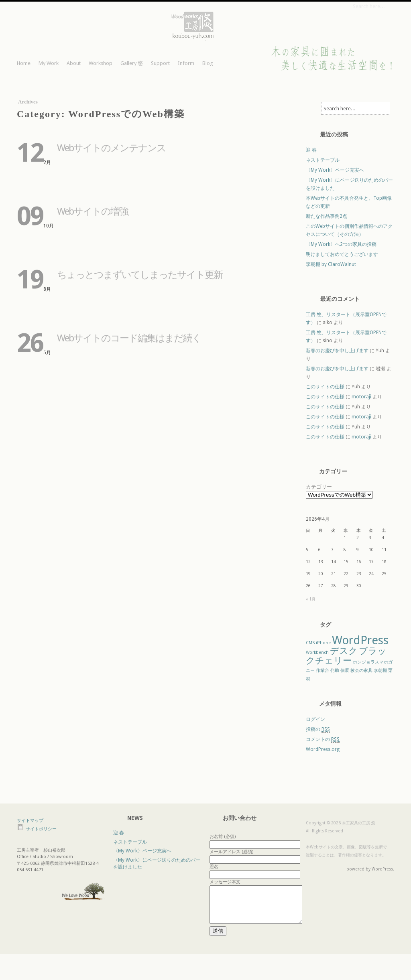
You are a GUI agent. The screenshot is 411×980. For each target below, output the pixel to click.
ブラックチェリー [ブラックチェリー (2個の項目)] (346, 656)
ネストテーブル (323, 160)
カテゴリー (319, 487)
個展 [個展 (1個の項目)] (345, 671)
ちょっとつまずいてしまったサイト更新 (140, 275)
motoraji (361, 397)
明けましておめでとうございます (342, 254)
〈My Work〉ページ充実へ (335, 170)
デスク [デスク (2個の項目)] (344, 651)
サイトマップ (30, 821)
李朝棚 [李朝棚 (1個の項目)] (380, 671)
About (74, 63)
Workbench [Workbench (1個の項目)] (317, 652)
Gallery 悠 (132, 63)
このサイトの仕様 (325, 387)
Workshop (101, 63)
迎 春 (311, 150)
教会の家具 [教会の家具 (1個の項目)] (361, 671)
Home (24, 63)
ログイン (315, 719)
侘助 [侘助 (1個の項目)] (335, 671)
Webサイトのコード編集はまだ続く (129, 338)
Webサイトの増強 (93, 211)
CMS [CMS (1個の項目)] (310, 643)
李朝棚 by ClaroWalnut (331, 264)
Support (160, 63)
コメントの (323, 740)
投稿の (318, 729)
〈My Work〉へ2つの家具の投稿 (341, 244)
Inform (186, 63)
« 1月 (311, 599)
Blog (208, 63)
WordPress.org (323, 749)
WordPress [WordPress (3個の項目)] (360, 640)
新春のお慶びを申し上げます (337, 351)
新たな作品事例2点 (327, 216)
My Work (49, 63)
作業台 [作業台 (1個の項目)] (322, 671)
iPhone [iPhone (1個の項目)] (323, 643)
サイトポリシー (41, 829)
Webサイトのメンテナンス (111, 148)
